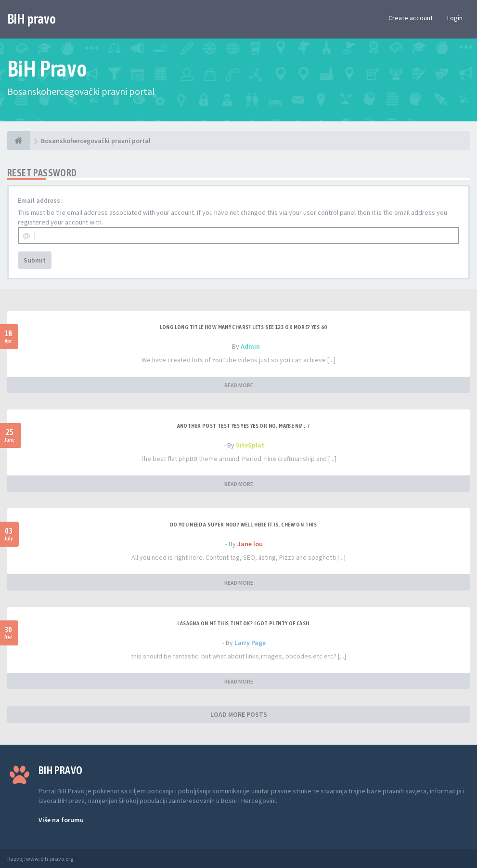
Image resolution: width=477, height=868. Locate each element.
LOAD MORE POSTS (239, 714)
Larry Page (250, 643)
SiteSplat (250, 445)
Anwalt (83, 859)
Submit (35, 260)
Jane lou (250, 544)
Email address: (40, 200)
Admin (250, 346)
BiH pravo (32, 19)
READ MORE (239, 385)
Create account (411, 18)
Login (455, 18)
